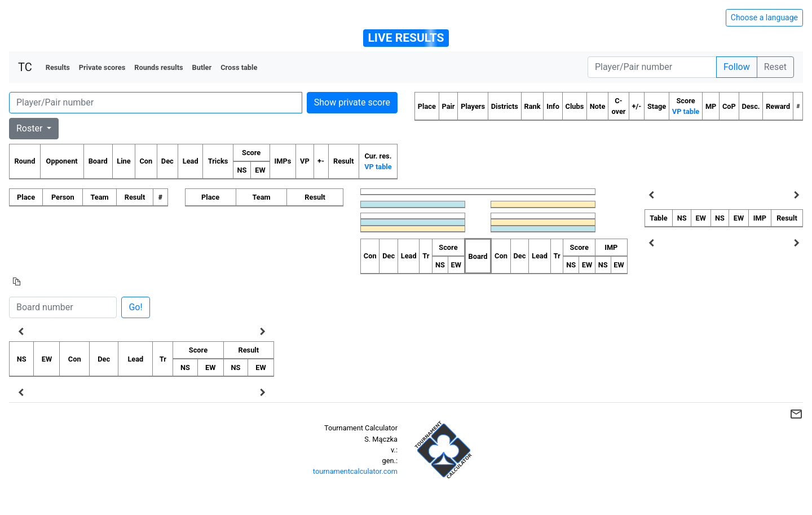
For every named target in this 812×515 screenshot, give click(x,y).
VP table (378, 167)
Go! (135, 307)
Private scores (102, 67)
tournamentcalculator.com (355, 471)
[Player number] (652, 67)
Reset (775, 67)
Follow (737, 67)
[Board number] (63, 307)
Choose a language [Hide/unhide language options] (764, 17)
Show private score (352, 102)
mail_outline (796, 414)
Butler (202, 67)
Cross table (239, 67)
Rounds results (158, 67)
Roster (30, 128)
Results (58, 67)
